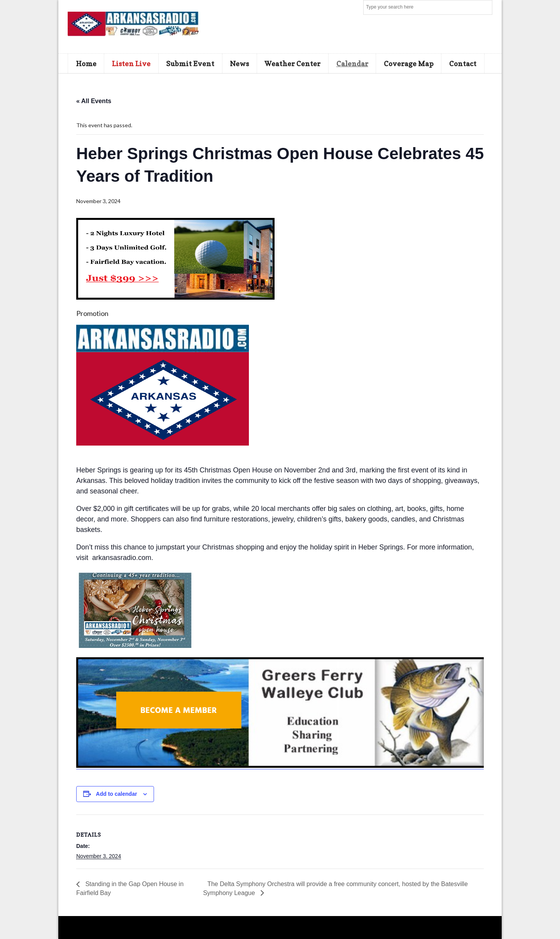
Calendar (352, 63)
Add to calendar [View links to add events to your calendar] (117, 794)
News (239, 63)
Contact (463, 63)
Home (86, 63)
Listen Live (131, 63)
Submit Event (190, 63)
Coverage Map (409, 63)
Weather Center (292, 63)
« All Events (94, 101)
